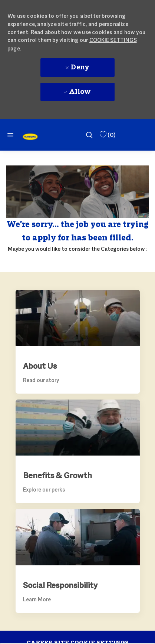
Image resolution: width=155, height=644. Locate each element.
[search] (89, 135)
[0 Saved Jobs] (107, 135)
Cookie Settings (113, 40)
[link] (30, 137)
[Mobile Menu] (10, 135)
